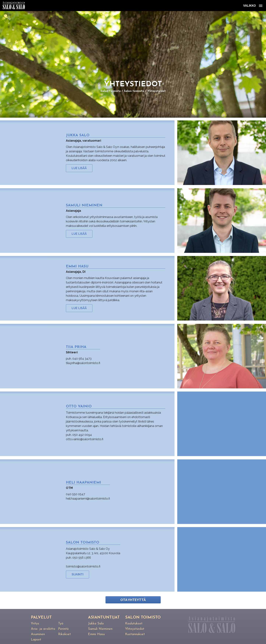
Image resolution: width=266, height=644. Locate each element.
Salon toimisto (111, 91)
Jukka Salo (96, 624)
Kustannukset (135, 634)
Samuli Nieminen (100, 629)
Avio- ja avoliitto (43, 629)
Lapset (36, 640)
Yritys (35, 624)
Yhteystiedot (156, 91)
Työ (61, 624)
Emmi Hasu (96, 634)
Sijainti (77, 574)
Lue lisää (79, 168)
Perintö (63, 629)
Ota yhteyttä (133, 600)
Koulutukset (134, 624)
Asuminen (38, 634)
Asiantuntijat (104, 618)
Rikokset (65, 634)
